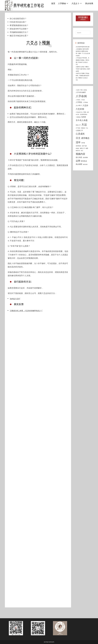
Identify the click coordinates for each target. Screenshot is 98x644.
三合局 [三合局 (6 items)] (78, 99)
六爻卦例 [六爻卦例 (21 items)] (80, 118)
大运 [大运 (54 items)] (84, 133)
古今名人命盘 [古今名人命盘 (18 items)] (82, 129)
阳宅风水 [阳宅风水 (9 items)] (84, 170)
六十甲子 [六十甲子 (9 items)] (79, 114)
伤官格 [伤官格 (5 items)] (85, 99)
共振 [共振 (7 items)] (85, 121)
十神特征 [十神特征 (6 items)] (78, 126)
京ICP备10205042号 (49, 642)
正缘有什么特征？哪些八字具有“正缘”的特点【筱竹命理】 (83, 78)
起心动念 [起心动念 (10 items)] (79, 166)
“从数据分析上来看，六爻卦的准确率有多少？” (29, 319)
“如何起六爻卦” (16, 307)
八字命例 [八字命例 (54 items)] (81, 105)
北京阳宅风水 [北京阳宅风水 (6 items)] (84, 123)
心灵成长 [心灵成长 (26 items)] (80, 143)
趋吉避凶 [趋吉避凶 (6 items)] (85, 166)
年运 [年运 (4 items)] (87, 137)
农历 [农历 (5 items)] (88, 121)
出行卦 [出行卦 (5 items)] (77, 123)
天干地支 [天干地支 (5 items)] (78, 137)
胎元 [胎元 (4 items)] (82, 159)
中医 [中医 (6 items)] (81, 99)
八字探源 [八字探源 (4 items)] (78, 109)
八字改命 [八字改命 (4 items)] (83, 109)
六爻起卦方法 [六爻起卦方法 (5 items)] (79, 121)
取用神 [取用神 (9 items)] (84, 126)
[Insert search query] (83, 42)
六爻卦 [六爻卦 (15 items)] (85, 114)
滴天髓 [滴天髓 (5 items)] (83, 152)
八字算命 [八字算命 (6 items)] (85, 111)
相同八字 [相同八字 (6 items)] (82, 157)
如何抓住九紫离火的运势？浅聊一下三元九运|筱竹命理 (83, 62)
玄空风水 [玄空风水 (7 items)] (78, 155)
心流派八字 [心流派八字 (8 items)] (79, 139)
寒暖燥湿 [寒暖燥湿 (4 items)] (83, 137)
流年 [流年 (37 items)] (78, 151)
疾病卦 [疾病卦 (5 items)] (77, 157)
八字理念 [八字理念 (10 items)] (79, 111)
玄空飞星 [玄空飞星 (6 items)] (84, 155)
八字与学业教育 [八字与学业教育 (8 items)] (81, 101)
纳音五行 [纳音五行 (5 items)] (78, 159)
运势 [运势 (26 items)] (78, 170)
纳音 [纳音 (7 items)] (87, 157)
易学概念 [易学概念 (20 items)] (85, 147)
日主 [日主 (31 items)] (78, 147)
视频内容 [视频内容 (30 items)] (80, 163)
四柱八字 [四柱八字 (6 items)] (78, 134)
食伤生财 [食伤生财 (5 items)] (85, 173)
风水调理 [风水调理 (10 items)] (79, 173)
